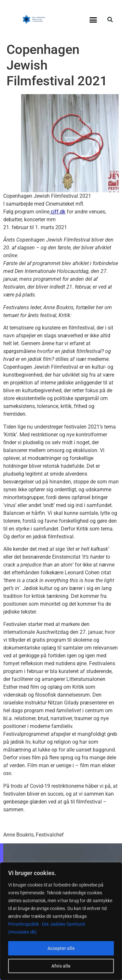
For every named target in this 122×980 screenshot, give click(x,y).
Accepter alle (61, 948)
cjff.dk (57, 212)
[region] (61, 921)
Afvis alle (61, 966)
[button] (93, 20)
